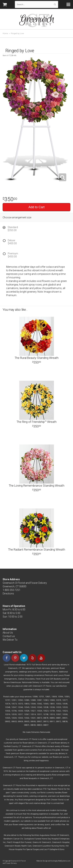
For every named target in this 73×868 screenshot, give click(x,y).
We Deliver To (10, 640)
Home (5, 33)
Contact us (9, 636)
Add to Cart (36, 207)
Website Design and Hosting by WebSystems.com (53, 861)
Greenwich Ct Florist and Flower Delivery (38, 21)
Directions (8, 594)
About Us (8, 633)
